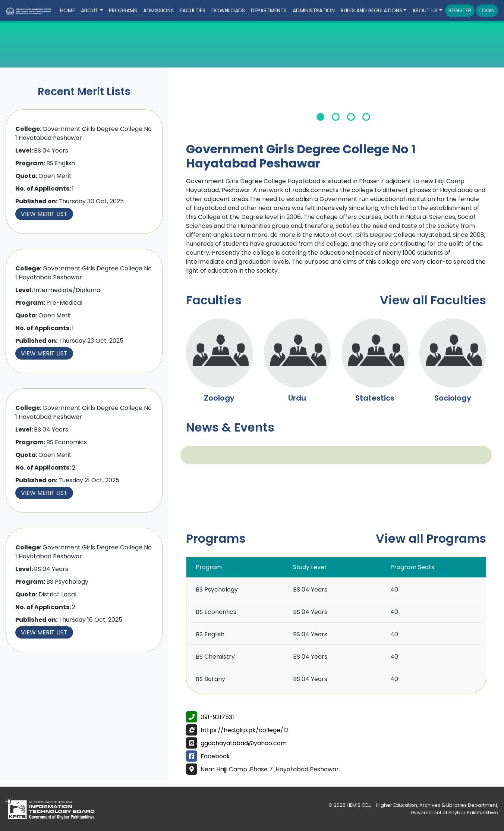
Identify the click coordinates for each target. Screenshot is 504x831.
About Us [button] (425, 10)
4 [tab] (366, 117)
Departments (269, 10)
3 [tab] (351, 117)
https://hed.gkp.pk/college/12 (245, 730)
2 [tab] (336, 117)
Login (487, 10)
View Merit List (44, 214)
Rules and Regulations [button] (371, 10)
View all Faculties (433, 300)
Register (460, 10)
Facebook (215, 756)
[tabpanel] (344, 104)
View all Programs (431, 538)
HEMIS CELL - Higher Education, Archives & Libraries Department (422, 805)
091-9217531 (217, 717)
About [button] (90, 10)
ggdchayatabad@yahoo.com (244, 743)
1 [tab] (320, 117)
